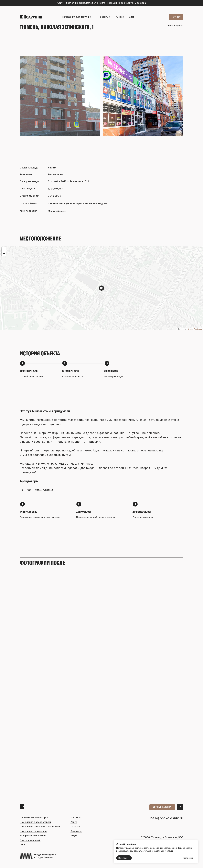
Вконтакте (76, 831)
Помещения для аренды (33, 831)
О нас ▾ (120, 17)
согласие (155, 848)
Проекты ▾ (104, 17)
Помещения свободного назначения (40, 827)
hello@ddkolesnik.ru (167, 818)
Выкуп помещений (30, 840)
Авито (74, 822)
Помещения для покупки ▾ (77, 17)
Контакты (76, 818)
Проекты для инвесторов (34, 818)
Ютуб (74, 836)
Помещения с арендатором (35, 822)
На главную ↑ (176, 26)
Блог (132, 17)
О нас (23, 845)
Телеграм (76, 827)
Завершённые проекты (33, 836)
